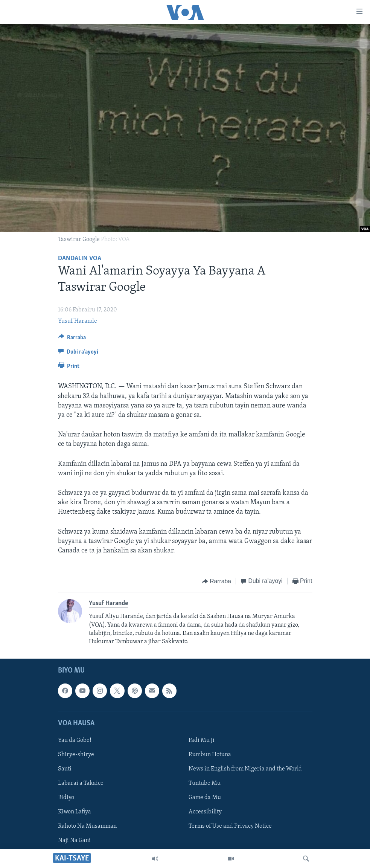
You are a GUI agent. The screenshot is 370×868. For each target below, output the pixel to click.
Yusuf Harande (78, 321)
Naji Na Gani (74, 841)
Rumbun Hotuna (210, 755)
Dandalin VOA (80, 259)
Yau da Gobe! (75, 740)
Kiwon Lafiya (75, 812)
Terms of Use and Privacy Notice (230, 826)
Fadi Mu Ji (202, 740)
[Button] (72, 339)
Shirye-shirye (76, 755)
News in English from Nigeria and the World (245, 769)
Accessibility (205, 812)
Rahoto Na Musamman (87, 826)
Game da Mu (205, 798)
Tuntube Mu (205, 783)
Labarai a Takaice (81, 783)
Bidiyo (66, 798)
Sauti (65, 769)
